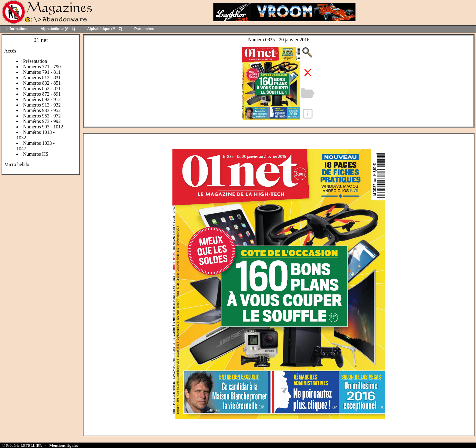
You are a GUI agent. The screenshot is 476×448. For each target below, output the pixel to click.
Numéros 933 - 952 (42, 110)
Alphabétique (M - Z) (105, 29)
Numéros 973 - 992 (42, 121)
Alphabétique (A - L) (58, 29)
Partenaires (144, 29)
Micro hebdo (17, 164)
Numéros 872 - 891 (42, 94)
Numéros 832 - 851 (42, 83)
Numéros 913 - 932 (42, 105)
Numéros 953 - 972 (42, 116)
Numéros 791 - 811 (42, 72)
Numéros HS (36, 154)
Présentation (35, 61)
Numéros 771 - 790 (42, 67)
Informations (17, 29)
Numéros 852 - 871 (42, 88)
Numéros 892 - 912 (42, 99)
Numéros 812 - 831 (42, 78)
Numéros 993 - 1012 (43, 127)
